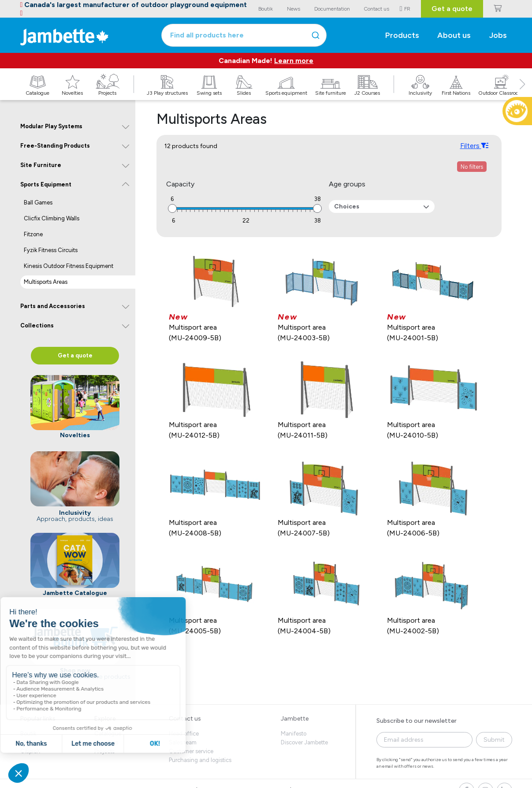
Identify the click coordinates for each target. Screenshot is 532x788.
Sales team (183, 742)
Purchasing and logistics (200, 760)
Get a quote (452, 9)
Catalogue (108, 734)
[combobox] (244, 35)
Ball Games (38, 203)
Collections (37, 325)
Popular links (38, 719)
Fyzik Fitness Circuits (51, 250)
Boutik (28, 734)
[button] (522, 94)
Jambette (295, 719)
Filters (474, 145)
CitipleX (30, 751)
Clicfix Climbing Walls (52, 218)
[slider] (172, 208)
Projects (104, 751)
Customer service (191, 751)
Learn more (294, 61)
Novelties (106, 742)
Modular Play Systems (51, 126)
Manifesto (294, 734)
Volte (27, 742)
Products (402, 35)
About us (454, 35)
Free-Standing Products (55, 146)
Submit (494, 740)
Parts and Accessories (53, 306)
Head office (184, 734)
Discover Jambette (304, 742)
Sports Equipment (46, 184)
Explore (105, 719)
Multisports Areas (46, 282)
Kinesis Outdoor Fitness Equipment (69, 266)
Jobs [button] (498, 35)
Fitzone (33, 234)
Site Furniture (41, 165)
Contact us (185, 719)
